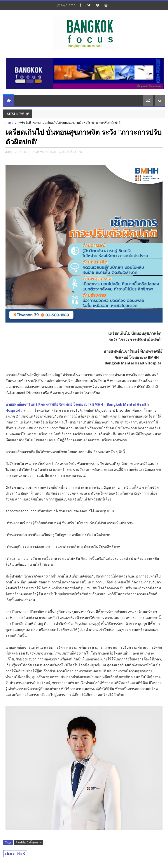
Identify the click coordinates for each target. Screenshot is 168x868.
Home (9, 123)
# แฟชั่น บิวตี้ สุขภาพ (29, 842)
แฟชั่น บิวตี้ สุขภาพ (29, 123)
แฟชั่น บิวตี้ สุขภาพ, (71, 152)
